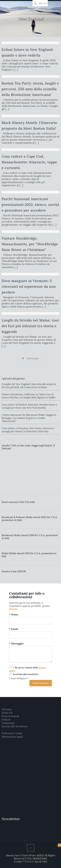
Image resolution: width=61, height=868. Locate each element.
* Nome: (14, 615)
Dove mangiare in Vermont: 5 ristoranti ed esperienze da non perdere (29, 287)
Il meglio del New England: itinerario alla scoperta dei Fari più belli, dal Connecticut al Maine (29, 386)
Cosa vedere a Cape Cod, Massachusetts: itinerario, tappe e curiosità (29, 162)
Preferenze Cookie (12, 733)
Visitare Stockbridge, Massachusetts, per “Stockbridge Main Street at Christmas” (30, 244)
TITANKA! (28, 862)
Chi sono (7, 709)
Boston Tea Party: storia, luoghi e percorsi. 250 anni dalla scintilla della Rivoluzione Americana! (30, 89)
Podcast (6, 720)
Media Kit (7, 713)
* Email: (14, 629)
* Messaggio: (17, 644)
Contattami (8, 723)
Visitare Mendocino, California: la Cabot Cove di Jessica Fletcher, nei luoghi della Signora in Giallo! (28, 396)
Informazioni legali (12, 737)
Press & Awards (10, 716)
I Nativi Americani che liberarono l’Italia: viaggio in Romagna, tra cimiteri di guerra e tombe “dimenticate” (29, 418)
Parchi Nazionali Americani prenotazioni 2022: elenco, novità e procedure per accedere (30, 205)
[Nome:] (30, 621)
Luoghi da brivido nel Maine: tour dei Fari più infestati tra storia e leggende (30, 326)
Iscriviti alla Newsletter (15, 726)
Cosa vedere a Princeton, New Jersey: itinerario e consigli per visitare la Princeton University (28, 430)
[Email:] (30, 635)
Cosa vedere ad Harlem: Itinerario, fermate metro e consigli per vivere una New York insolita (29, 406)
